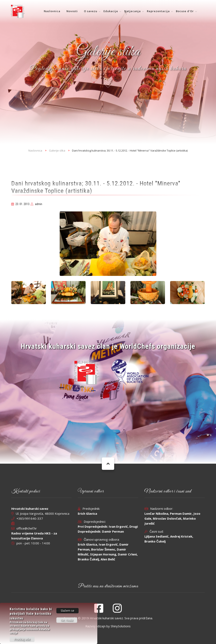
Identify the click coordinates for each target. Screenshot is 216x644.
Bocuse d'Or (185, 11)
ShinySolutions (121, 626)
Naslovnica (52, 11)
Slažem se (67, 613)
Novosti (72, 11)
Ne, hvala (67, 622)
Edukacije (111, 11)
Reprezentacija (158, 11)
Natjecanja (132, 11)
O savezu (91, 11)
